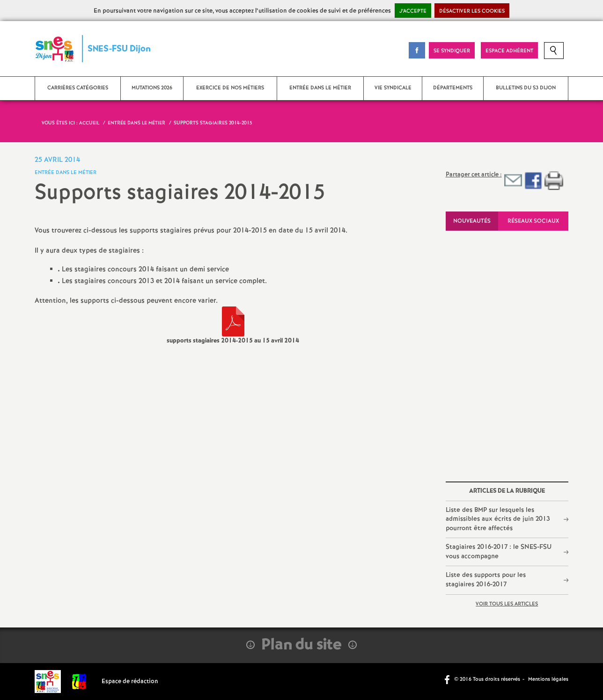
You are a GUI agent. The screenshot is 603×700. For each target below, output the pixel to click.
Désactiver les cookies (472, 11)
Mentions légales (548, 679)
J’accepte (413, 11)
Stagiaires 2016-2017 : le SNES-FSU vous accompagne (499, 552)
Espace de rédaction (130, 682)
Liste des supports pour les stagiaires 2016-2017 (486, 580)
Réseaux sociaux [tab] (533, 221)
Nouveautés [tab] (472, 221)
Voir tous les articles (507, 604)
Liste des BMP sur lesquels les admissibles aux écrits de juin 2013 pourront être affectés (498, 519)
